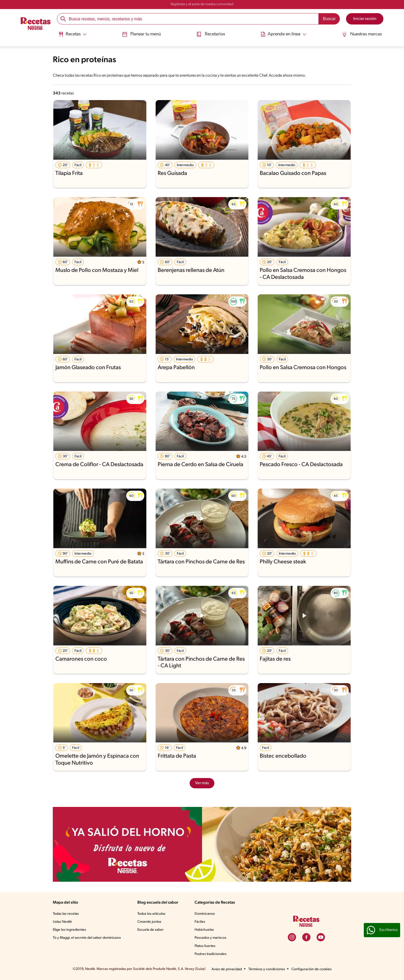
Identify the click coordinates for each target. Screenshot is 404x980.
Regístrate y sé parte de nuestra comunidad (202, 4)
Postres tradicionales (211, 954)
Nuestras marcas (362, 34)
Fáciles (200, 922)
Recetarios (211, 34)
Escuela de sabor (150, 930)
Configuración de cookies (312, 969)
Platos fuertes (205, 946)
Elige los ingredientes (69, 930)
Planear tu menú (141, 34)
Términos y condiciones (267, 969)
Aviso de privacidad (227, 969)
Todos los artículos (151, 914)
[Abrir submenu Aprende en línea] (284, 34)
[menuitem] (72, 36)
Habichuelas (204, 930)
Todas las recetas (66, 914)
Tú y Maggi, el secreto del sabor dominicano (87, 938)
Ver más (202, 783)
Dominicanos (205, 914)
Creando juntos (149, 922)
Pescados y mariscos (210, 938)
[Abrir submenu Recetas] (72, 34)
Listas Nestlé (62, 922)
